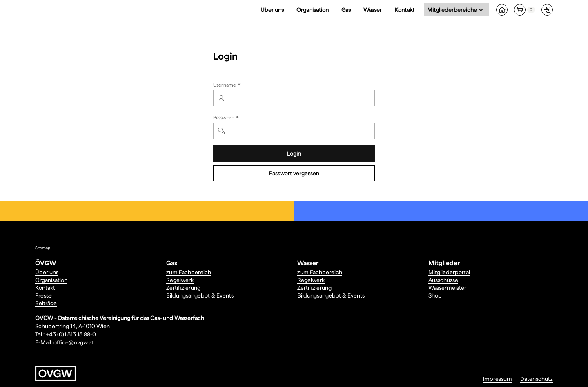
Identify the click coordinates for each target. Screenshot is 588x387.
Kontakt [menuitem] (404, 10)
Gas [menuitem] (346, 10)
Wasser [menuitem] (373, 10)
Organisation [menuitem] (313, 10)
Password (227, 118)
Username (228, 86)
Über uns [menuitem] (272, 10)
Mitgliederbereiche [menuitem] (454, 10)
